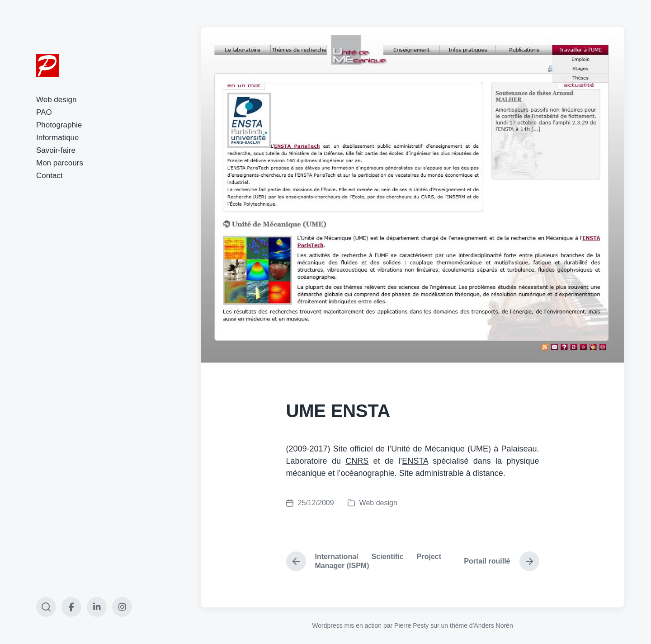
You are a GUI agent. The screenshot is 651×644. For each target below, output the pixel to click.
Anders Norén (493, 625)
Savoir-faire (56, 150)
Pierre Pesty (411, 625)
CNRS (357, 461)
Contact (50, 176)
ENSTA (415, 461)
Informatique (58, 138)
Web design (56, 100)
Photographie (59, 125)
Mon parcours (60, 163)
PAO (44, 112)
